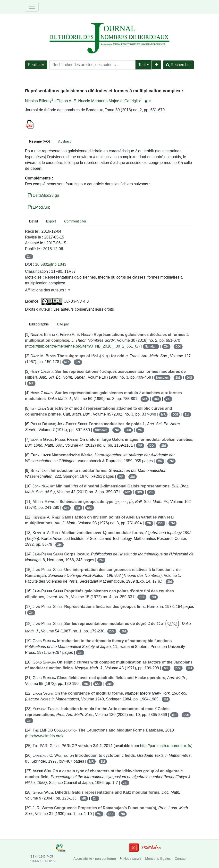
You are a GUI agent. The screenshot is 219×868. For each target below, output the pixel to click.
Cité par (63, 324)
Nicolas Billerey (38, 101)
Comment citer (75, 221)
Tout (142, 65)
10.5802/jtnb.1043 (51, 264)
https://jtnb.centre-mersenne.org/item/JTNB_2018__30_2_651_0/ (82, 346)
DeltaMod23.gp (44, 195)
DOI (178, 347)
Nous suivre (131, 859)
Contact (180, 859)
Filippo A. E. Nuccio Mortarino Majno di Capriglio (98, 101)
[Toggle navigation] (32, 7)
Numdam (151, 347)
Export (51, 221)
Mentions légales (158, 859)
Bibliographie (39, 324)
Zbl (29, 257)
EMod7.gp (39, 207)
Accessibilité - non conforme (95, 859)
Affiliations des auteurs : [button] (48, 290)
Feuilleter (36, 65)
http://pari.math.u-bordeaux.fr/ (166, 746)
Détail (34, 221)
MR (66, 362)
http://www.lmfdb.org (44, 736)
